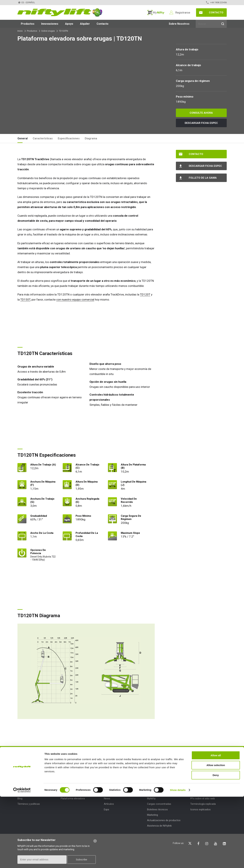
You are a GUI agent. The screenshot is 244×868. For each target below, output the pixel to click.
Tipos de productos (74, 791)
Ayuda (194, 791)
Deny (216, 846)
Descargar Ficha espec (201, 123)
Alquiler (85, 24)
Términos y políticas (29, 804)
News (107, 798)
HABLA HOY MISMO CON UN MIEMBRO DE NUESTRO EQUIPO (154, 754)
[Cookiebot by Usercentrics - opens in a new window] (22, 861)
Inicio (20, 31)
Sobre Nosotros (179, 24)
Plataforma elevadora (73, 798)
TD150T (25, 300)
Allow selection (216, 837)
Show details (178, 861)
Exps (106, 809)
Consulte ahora (201, 113)
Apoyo (69, 24)
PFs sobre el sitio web (203, 798)
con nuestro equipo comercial (75, 300)
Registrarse (183, 13)
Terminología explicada (203, 804)
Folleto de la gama (203, 178)
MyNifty (156, 13)
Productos (28, 24)
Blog (20, 798)
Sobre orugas (48, 31)
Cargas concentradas (159, 804)
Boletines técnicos (157, 809)
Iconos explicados (200, 809)
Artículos (109, 804)
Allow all (216, 827)
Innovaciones (50, 24)
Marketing (152, 815)
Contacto (216, 13)
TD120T (145, 294)
